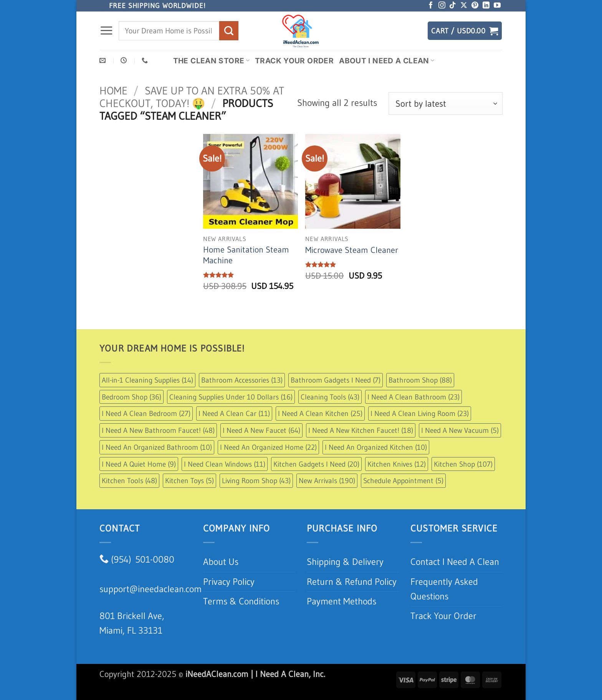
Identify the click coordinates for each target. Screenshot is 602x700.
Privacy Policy (229, 582)
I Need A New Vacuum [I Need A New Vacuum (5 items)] (460, 430)
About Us (221, 562)
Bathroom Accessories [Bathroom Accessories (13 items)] (242, 380)
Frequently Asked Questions (444, 589)
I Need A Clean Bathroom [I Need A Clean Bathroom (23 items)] (413, 397)
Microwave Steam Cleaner (352, 250)
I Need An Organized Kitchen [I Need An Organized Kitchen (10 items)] (376, 447)
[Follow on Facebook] (431, 6)
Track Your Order (294, 61)
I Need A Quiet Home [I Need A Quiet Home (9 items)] (139, 464)
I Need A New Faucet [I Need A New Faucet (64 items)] (261, 430)
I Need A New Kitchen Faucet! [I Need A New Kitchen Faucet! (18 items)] (361, 430)
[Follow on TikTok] (453, 6)
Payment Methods (342, 601)
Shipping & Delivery (345, 562)
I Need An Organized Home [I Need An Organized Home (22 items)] (268, 447)
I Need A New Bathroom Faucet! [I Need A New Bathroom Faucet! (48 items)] (158, 430)
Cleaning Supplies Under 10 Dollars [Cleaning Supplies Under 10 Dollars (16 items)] (231, 397)
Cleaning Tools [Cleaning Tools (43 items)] (330, 397)
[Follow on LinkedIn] (486, 6)
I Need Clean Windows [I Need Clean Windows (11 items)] (225, 464)
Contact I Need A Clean (455, 562)
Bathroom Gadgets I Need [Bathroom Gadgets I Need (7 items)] (336, 380)
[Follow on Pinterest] (475, 6)
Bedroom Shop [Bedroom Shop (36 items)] (131, 397)
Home (113, 91)
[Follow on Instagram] (442, 6)
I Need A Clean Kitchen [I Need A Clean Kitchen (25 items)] (320, 413)
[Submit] (229, 31)
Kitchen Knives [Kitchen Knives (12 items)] (397, 464)
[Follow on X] (464, 6)
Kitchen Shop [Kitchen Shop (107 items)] (463, 464)
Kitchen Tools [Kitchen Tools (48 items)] (129, 480)
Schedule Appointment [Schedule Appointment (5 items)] (403, 480)
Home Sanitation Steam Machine (246, 255)
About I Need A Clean (387, 61)
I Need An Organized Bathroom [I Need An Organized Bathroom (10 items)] (157, 447)
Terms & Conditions (241, 601)
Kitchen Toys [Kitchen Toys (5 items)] (189, 480)
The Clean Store (211, 61)
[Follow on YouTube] (497, 6)
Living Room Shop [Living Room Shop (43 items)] (256, 480)
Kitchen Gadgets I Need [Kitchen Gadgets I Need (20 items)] (316, 464)
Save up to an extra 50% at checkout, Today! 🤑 (192, 97)
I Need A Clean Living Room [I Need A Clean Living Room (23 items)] (420, 413)
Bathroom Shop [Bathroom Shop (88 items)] (420, 380)
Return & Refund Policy (352, 582)
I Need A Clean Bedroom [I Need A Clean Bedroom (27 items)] (146, 413)
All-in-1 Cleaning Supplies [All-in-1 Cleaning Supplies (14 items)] (147, 380)
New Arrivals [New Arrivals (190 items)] (327, 480)
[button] (106, 31)
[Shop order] (446, 103)
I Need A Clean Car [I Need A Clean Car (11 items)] (234, 413)
